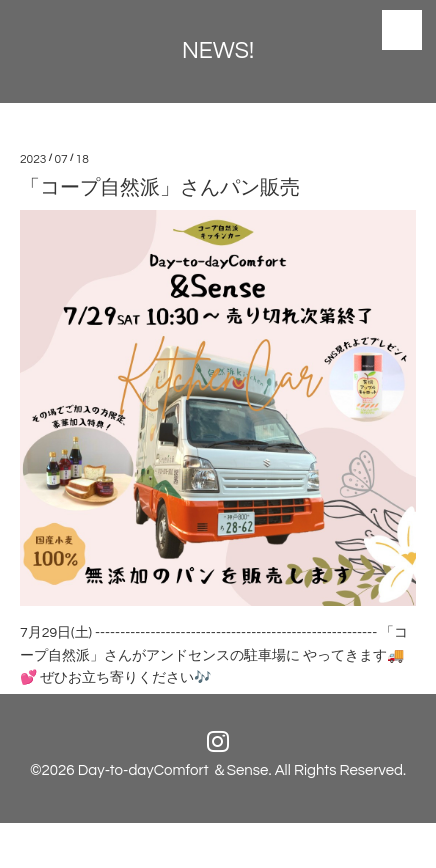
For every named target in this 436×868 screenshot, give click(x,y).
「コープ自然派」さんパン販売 (160, 188)
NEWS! (218, 51)
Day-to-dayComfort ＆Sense (173, 770)
